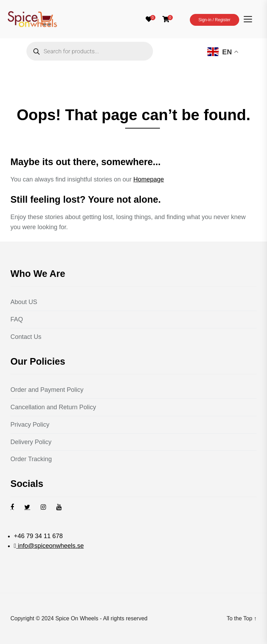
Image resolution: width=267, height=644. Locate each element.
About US (24, 302)
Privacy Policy (30, 425)
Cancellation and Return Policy (53, 407)
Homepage (149, 179)
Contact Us (26, 337)
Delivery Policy (31, 442)
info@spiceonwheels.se (50, 546)
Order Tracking (31, 459)
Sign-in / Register (215, 20)
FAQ (17, 319)
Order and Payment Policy (47, 390)
